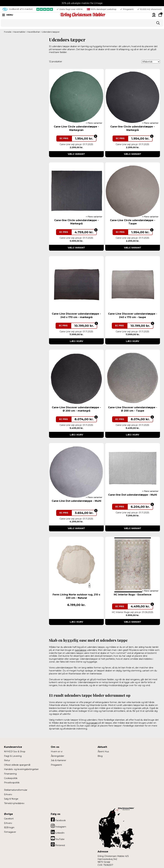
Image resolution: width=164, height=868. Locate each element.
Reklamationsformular (16, 790)
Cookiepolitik (11, 778)
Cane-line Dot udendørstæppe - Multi (133, 495)
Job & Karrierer (58, 760)
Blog (100, 756)
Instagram (58, 826)
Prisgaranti (56, 765)
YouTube (58, 838)
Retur (7, 760)
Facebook (58, 820)
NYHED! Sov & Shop (15, 752)
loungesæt (92, 723)
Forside (8, 32)
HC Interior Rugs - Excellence (133, 595)
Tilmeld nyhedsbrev (14, 803)
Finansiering (10, 774)
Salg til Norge (11, 799)
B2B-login (9, 827)
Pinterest (58, 844)
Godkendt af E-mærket (18, 9)
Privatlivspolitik (12, 783)
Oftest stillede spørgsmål (17, 765)
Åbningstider (57, 756)
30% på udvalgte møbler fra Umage (82, 3)
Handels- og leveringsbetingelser (21, 769)
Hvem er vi (57, 752)
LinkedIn (58, 832)
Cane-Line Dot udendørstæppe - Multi (76, 501)
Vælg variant (76, 154)
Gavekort (9, 819)
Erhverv (8, 794)
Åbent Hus (103, 752)
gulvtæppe (81, 650)
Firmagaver (10, 832)
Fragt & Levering (13, 756)
